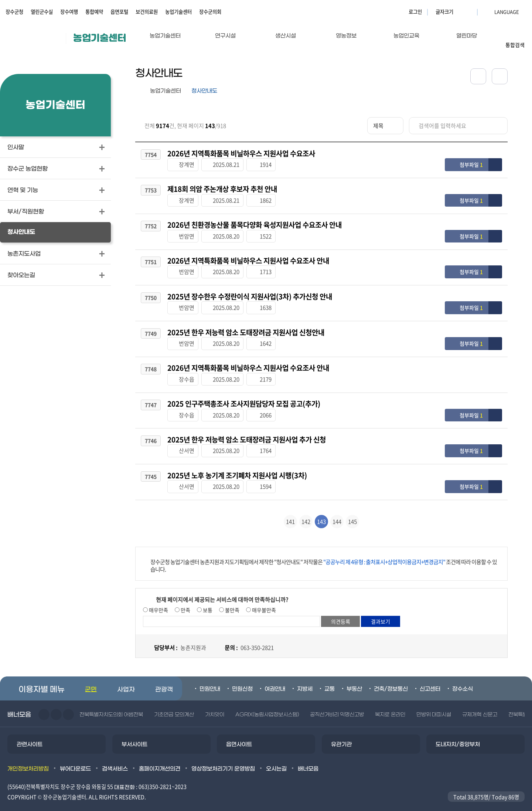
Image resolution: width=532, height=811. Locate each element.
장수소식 (463, 679)
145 (352, 511)
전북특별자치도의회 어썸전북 (111, 704)
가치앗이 (215, 704)
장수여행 (69, 11)
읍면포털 (119, 11)
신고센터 (430, 679)
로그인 (415, 11)
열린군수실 (42, 11)
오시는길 (276, 759)
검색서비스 (115, 759)
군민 (91, 679)
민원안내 (210, 679)
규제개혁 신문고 (480, 704)
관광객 (164, 679)
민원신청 (242, 679)
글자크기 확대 (460, 11)
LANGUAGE (489, 11)
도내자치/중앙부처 (458, 734)
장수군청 (14, 11)
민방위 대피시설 (434, 704)
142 (306, 511)
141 (290, 511)
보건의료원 (147, 11)
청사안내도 (204, 91)
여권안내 (275, 679)
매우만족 (158, 600)
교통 (330, 679)
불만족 (232, 600)
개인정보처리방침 (28, 759)
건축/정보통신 (391, 679)
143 (321, 511)
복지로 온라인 (390, 704)
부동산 (354, 679)
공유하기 (478, 76)
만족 (185, 600)
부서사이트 (134, 734)
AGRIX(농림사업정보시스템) (267, 704)
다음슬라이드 (56, 704)
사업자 (126, 679)
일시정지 (68, 704)
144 (337, 511)
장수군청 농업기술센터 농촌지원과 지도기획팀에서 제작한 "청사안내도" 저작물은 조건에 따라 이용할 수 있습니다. (324, 555)
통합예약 (94, 11)
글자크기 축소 (469, 11)
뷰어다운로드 (75, 759)
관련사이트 (30, 734)
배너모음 (308, 759)
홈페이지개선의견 (160, 759)
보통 (207, 600)
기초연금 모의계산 (174, 704)
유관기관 (341, 734)
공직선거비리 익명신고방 (337, 704)
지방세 (305, 679)
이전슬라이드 (44, 704)
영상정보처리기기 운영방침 (223, 759)
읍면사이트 (239, 734)
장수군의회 (210, 11)
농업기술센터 (178, 11)
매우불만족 (263, 600)
